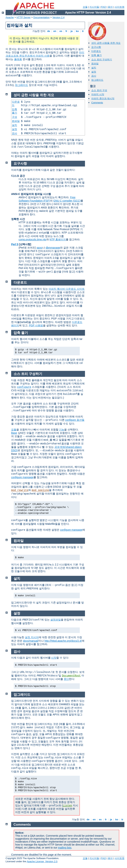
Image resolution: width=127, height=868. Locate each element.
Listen (67, 806)
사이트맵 (120, 7)
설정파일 (56, 620)
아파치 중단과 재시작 (103, 98)
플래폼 (18, 59)
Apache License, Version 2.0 (42, 861)
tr (83, 31)
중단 (66, 679)
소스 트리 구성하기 (102, 59)
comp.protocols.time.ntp (32, 239)
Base (14, 433)
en (55, 31)
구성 (15, 117)
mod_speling (40, 490)
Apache (10, 17)
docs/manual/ (31, 641)
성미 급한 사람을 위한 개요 (106, 43)
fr (66, 31)
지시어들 (94, 7)
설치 (94, 68)
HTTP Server (24, 17)
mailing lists (65, 848)
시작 (54, 658)
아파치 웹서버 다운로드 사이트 (67, 289)
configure (24, 387)
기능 (62, 430)
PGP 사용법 (36, 325)
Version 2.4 (58, 17)
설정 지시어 (32, 637)
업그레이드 (22, 85)
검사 (94, 76)
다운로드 (96, 51)
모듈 (85, 7)
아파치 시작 (98, 94)
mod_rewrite (20, 490)
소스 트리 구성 (99, 90)
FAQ (104, 7)
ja (72, 31)
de (49, 31)
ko (77, 31)
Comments (97, 103)
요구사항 (96, 47)
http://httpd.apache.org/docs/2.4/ (63, 641)
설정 (94, 72)
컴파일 (95, 64)
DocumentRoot (71, 676)
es (61, 31)
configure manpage (22, 477)
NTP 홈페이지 (58, 239)
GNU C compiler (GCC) (67, 201)
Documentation (41, 17)
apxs (40, 248)
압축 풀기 (97, 55)
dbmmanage (53, 248)
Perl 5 (15, 244)
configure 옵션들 (75, 420)
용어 (110, 7)
